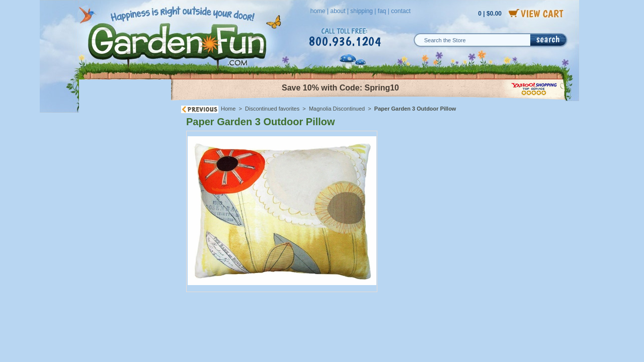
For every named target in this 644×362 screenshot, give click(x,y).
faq (382, 11)
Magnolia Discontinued (337, 109)
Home (228, 109)
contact (401, 11)
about (338, 11)
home (318, 11)
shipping (361, 11)
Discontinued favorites (272, 109)
